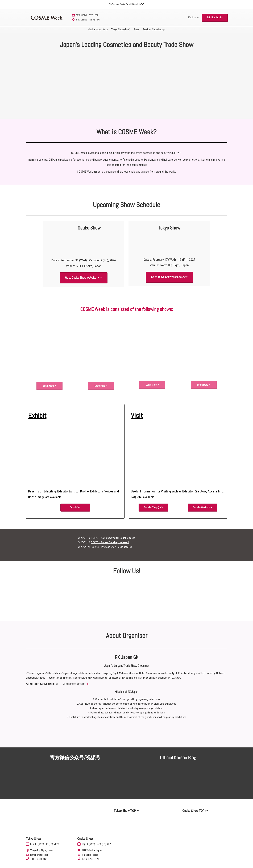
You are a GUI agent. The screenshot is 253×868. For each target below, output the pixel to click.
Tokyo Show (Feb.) (121, 29)
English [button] (194, 17)
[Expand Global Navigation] (126, 4)
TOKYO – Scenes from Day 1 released (110, 543)
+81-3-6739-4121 (39, 859)
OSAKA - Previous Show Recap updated (112, 547)
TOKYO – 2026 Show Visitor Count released (113, 538)
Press (137, 29)
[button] (215, 18)
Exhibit (37, 416)
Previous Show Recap (154, 29)
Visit (137, 416)
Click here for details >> (75, 684)
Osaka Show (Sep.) (98, 29)
